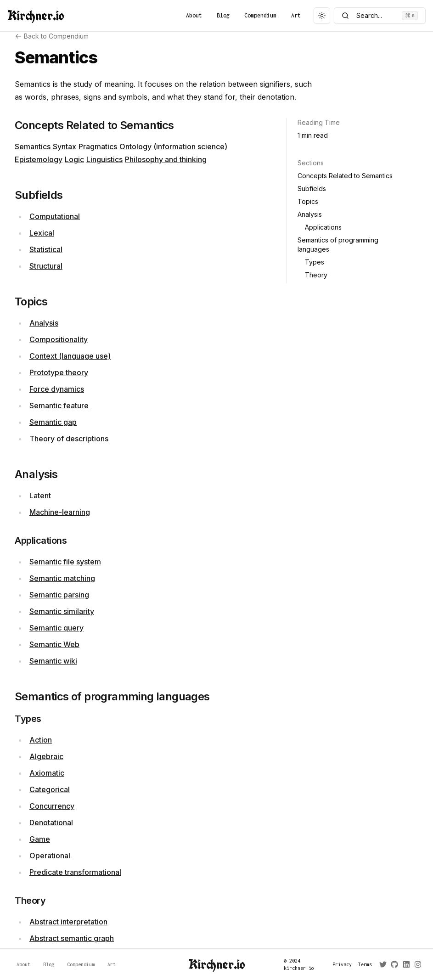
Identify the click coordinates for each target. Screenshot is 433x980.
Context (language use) (70, 356)
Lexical (42, 233)
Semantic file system (65, 562)
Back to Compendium (52, 36)
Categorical (50, 789)
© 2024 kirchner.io (299, 964)
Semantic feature (59, 406)
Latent (40, 496)
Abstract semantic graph (72, 938)
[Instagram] (416, 964)
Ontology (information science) (173, 146)
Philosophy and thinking (166, 159)
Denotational (51, 822)
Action (41, 740)
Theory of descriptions (69, 439)
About (194, 15)
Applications (323, 227)
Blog (223, 15)
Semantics (33, 146)
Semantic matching (62, 578)
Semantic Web (54, 644)
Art (296, 15)
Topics (308, 201)
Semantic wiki (53, 661)
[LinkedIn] (405, 964)
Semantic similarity (62, 611)
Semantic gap (53, 422)
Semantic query (56, 628)
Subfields (312, 189)
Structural (46, 266)
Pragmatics (98, 146)
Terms (363, 964)
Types (315, 262)
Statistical (46, 249)
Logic (74, 159)
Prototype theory (59, 372)
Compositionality (59, 339)
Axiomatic (47, 773)
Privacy (340, 964)
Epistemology (39, 159)
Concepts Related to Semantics (345, 176)
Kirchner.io (36, 16)
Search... (380, 16)
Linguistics (104, 159)
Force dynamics (57, 389)
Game (40, 839)
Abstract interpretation (68, 922)
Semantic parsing (59, 595)
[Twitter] (381, 964)
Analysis (44, 323)
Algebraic (46, 756)
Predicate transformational (75, 872)
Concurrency (52, 806)
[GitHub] (393, 964)
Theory (316, 275)
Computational (55, 216)
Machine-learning (60, 512)
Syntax (65, 146)
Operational (50, 856)
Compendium (260, 15)
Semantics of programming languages (338, 245)
